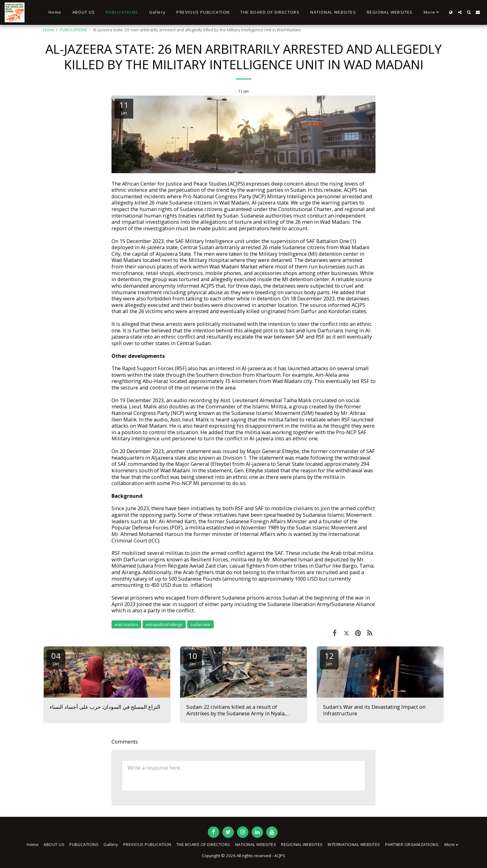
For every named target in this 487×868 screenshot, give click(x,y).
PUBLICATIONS (74, 30)
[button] (460, 12)
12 (329, 658)
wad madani (126, 624)
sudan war (200, 624)
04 (56, 658)
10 (193, 658)
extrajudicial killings (164, 624)
